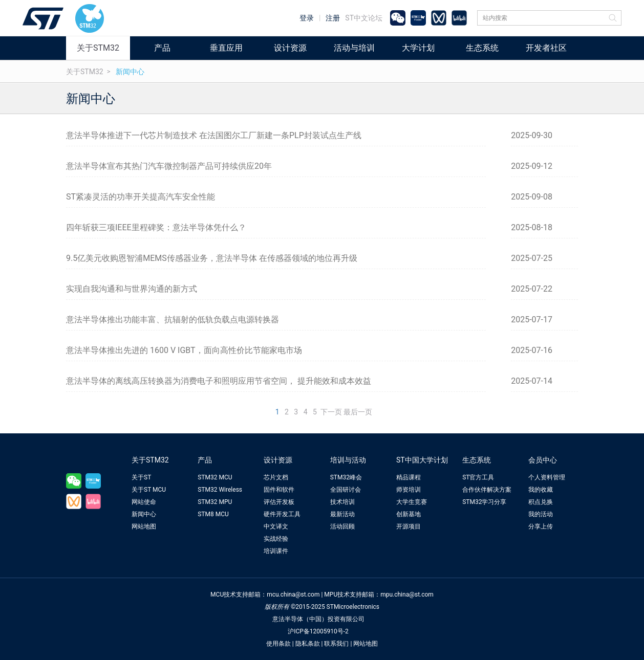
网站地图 (144, 526)
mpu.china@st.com (407, 595)
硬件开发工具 (282, 514)
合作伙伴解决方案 (487, 490)
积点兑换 (541, 502)
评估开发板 (279, 502)
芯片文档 (276, 477)
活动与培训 (354, 48)
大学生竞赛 (412, 502)
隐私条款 (308, 644)
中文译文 (276, 526)
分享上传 (541, 526)
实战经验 (276, 539)
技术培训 (342, 502)
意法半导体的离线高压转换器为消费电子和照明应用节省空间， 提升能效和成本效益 (219, 381)
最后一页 (358, 412)
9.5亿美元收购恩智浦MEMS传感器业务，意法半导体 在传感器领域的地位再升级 (212, 258)
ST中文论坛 (364, 18)
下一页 (331, 412)
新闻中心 (130, 72)
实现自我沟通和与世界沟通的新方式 (132, 289)
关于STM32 (98, 48)
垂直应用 (226, 48)
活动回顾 (342, 526)
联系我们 (336, 644)
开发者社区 (546, 48)
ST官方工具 (478, 477)
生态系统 (482, 48)
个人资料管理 (547, 477)
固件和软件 (279, 490)
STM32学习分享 (484, 502)
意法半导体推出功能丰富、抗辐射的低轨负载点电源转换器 (173, 320)
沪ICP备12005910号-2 (318, 631)
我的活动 (541, 514)
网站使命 (144, 502)
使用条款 (278, 644)
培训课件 (276, 551)
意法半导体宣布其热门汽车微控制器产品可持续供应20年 (169, 166)
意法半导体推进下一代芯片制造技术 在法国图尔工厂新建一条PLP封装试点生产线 (214, 135)
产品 (162, 48)
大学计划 (418, 48)
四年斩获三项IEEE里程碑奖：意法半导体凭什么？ (156, 227)
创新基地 (409, 514)
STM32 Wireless (220, 490)
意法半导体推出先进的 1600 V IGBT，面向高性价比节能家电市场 (184, 350)
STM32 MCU (215, 477)
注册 (333, 18)
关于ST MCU (149, 490)
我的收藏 (541, 490)
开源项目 (409, 526)
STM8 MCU (213, 514)
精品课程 (409, 477)
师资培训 (409, 490)
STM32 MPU (215, 502)
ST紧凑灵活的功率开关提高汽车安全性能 (141, 197)
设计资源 (290, 48)
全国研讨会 (346, 490)
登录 (307, 18)
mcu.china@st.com (293, 595)
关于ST (141, 477)
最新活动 (342, 514)
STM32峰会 (346, 477)
